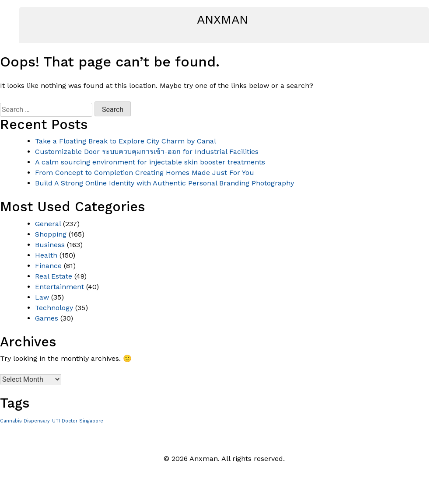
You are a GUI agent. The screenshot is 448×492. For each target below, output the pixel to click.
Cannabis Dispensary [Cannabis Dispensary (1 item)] (25, 421)
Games (47, 318)
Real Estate (54, 276)
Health (46, 255)
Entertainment (59, 287)
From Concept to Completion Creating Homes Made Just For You (145, 173)
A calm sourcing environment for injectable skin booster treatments (150, 162)
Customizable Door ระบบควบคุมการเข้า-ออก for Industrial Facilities (147, 152)
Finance (48, 266)
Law (42, 297)
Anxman (222, 19)
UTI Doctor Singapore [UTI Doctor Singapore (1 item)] (78, 421)
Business (50, 245)
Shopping (51, 234)
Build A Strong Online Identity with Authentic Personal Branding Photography (164, 183)
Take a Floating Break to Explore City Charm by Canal (126, 141)
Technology (54, 308)
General (48, 224)
